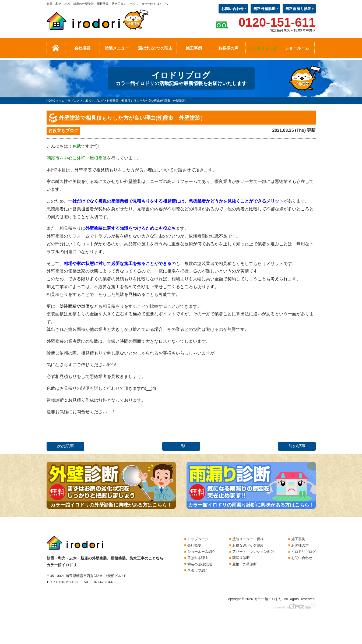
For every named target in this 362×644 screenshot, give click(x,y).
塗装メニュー (117, 48)
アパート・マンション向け (253, 552)
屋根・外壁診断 (245, 564)
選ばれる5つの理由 (155, 48)
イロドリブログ (263, 48)
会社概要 (82, 48)
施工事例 (194, 48)
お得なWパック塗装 (248, 545)
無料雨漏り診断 (298, 9)
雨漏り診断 (241, 558)
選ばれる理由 (198, 558)
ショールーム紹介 (201, 552)
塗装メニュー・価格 (248, 539)
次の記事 (65, 446)
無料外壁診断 (265, 9)
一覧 (181, 446)
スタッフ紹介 (198, 570)
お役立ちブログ (63, 131)
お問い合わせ (233, 9)
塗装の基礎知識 (200, 564)
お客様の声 (228, 48)
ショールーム (297, 48)
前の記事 (297, 446)
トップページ (198, 539)
